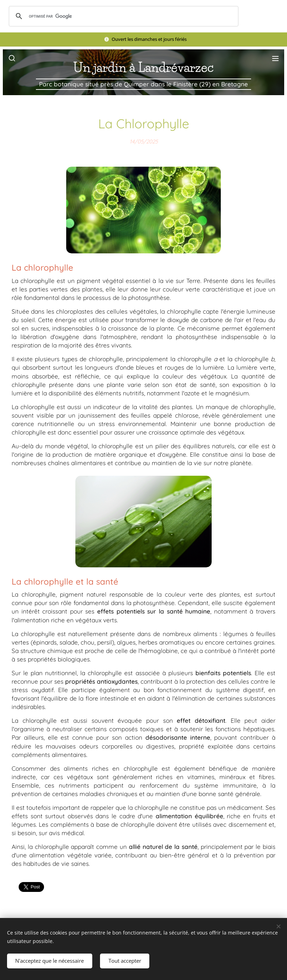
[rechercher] (123, 16)
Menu (275, 58)
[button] (12, 58)
